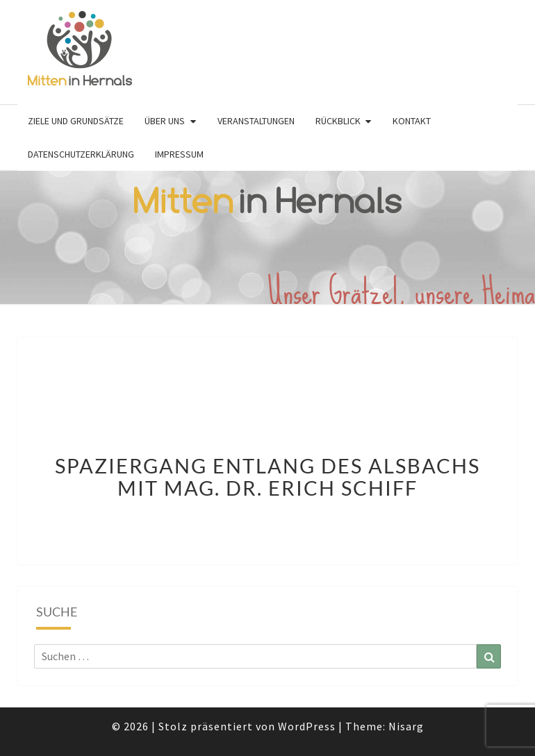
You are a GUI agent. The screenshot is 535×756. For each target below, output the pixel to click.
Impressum (179, 154)
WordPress (307, 726)
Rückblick (338, 121)
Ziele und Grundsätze (76, 121)
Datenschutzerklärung (81, 154)
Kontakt (412, 121)
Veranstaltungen (256, 121)
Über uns (165, 121)
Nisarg (406, 726)
